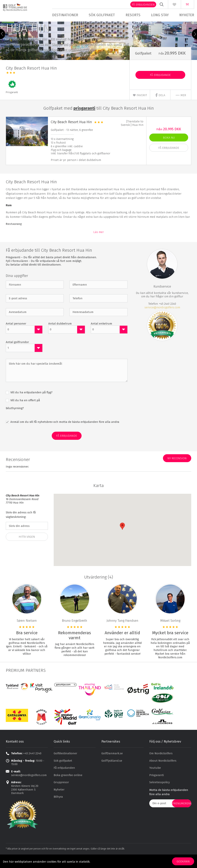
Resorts (132, 15)
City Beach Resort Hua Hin (71, 132)
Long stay (158, 15)
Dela (160, 106)
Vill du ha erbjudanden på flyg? (31, 403)
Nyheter (184, 15)
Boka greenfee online (68, 786)
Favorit (140, 106)
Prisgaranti (157, 786)
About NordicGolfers (163, 771)
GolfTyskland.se (112, 771)
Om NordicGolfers (161, 764)
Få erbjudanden (140, 5)
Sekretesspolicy (159, 793)
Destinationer (67, 15)
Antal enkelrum (101, 334)
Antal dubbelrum (60, 334)
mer (181, 106)
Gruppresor (61, 793)
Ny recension (177, 469)
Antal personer (16, 334)
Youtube (155, 778)
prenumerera (182, 814)
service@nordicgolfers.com (162, 318)
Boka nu (169, 148)
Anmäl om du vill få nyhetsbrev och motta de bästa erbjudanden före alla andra (64, 432)
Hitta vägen (27, 547)
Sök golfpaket (102, 15)
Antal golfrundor (17, 353)
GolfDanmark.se (112, 764)
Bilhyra (58, 807)
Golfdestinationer (65, 764)
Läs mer (98, 243)
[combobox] (24, 340)
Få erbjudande (160, 86)
